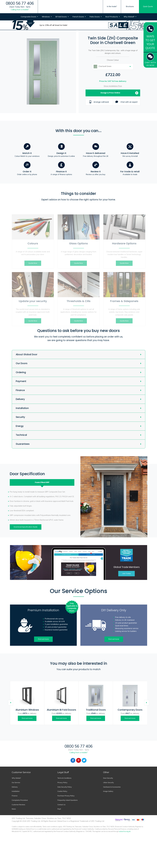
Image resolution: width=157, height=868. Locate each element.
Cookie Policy (62, 791)
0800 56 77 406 (20, 3)
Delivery (20, 399)
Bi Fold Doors (61, 17)
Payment (21, 381)
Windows (46, 17)
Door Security (108, 778)
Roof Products (112, 17)
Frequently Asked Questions (68, 800)
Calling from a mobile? (20, 10)
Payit (59, 809)
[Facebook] (73, 760)
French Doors (78, 17)
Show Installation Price (113, 86)
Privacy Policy (62, 783)
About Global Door (27, 354)
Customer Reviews (18, 805)
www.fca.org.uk (125, 831)
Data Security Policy (65, 787)
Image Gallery (108, 791)
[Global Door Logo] (77, 11)
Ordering (21, 372)
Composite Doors (29, 17)
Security (20, 417)
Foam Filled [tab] (42, 482)
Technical (21, 435)
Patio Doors (95, 17)
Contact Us (61, 805)
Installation (22, 408)
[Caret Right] (147, 703)
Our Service (16, 783)
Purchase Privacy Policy (66, 796)
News (14, 809)
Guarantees (23, 444)
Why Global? (129, 17)
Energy (20, 426)
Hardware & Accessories (112, 787)
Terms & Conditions (64, 778)
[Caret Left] (11, 703)
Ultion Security (109, 783)
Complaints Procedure (20, 800)
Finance (20, 390)
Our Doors (22, 363)
